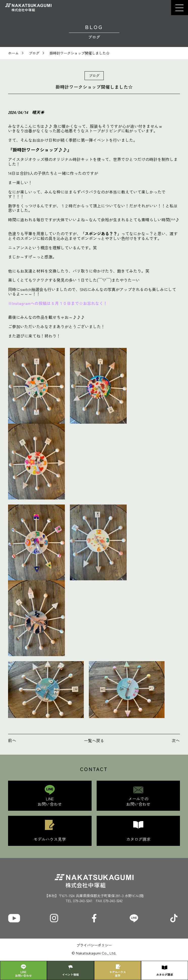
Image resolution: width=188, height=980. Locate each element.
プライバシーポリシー (94, 945)
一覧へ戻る (94, 740)
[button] (179, 8)
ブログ (34, 53)
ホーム (13, 53)
